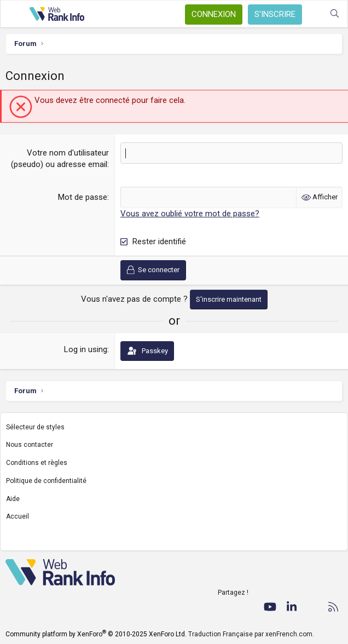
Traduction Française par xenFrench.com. (251, 634)
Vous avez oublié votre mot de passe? (190, 214)
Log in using (86, 349)
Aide (13, 499)
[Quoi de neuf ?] (313, 14)
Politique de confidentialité (46, 481)
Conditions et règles (37, 463)
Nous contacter (30, 445)
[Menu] (15, 14)
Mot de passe (83, 197)
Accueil (18, 516)
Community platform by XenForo (96, 634)
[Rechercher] (335, 14)
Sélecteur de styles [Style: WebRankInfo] (35, 427)
